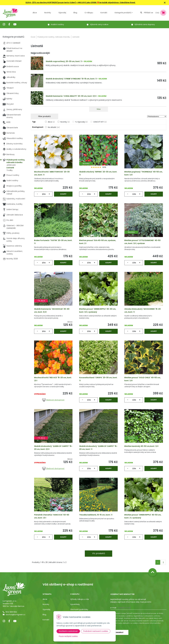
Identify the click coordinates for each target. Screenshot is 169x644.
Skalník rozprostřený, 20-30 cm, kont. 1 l (64, 61)
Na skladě (54, 127)
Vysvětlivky (75, 604)
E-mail (113, 608)
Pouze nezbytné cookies (68, 636)
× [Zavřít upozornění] (165, 3)
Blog (44, 615)
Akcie (45, 599)
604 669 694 (11, 612)
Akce (35, 13)
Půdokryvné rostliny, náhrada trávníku (54, 37)
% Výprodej (81, 122)
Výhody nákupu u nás (80, 599)
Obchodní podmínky (79, 609)
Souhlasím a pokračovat (68, 631)
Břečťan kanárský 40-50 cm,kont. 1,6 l (141, 446)
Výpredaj (46, 609)
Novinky (48, 13)
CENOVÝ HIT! (100, 122)
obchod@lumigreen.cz (15, 615)
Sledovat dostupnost (53, 400)
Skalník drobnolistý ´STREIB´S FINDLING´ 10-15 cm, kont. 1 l (71, 79)
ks (44, 194)
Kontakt (46, 620)
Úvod (33, 37)
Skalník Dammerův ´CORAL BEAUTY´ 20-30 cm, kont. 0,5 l (71, 96)
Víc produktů (99, 553)
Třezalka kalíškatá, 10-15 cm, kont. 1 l (96, 515)
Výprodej (62, 13)
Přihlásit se (149, 13)
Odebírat (119, 632)
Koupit (63, 194)
